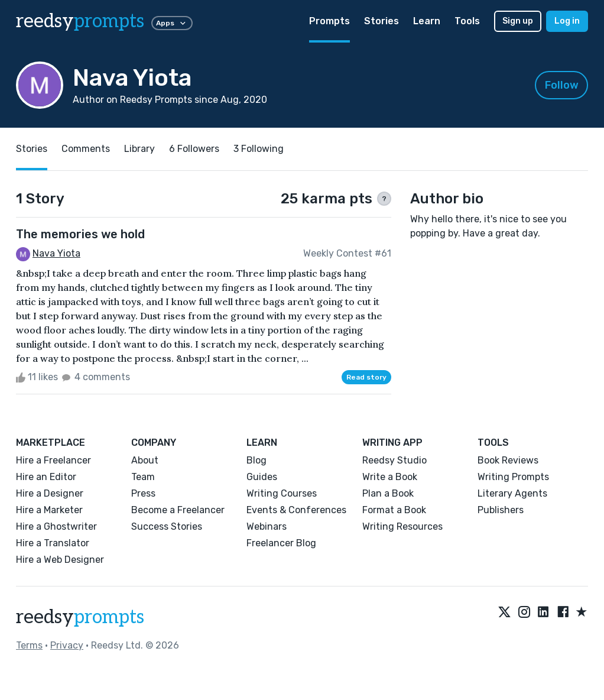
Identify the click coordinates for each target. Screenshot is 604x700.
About (145, 460)
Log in (567, 21)
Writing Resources (402, 526)
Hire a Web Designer (60, 560)
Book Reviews (508, 460)
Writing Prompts (513, 477)
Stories (381, 21)
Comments (86, 149)
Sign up (518, 21)
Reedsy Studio (394, 460)
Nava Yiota (56, 253)
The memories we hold (80, 234)
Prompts (329, 21)
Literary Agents (512, 493)
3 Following (259, 149)
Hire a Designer (50, 493)
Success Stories (167, 526)
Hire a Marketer (49, 510)
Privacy (67, 645)
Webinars (267, 526)
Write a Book (390, 477)
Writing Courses (282, 493)
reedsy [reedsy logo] (80, 21)
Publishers (501, 510)
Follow (562, 85)
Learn (427, 21)
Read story (366, 377)
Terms (29, 645)
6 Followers (194, 149)
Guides (262, 477)
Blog (256, 460)
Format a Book (394, 510)
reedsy (80, 617)
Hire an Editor (46, 477)
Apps (172, 23)
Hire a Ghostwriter (56, 526)
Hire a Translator (53, 543)
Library (139, 149)
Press (143, 493)
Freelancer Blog (281, 543)
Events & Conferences (296, 510)
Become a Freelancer (178, 510)
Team (143, 477)
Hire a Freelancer (53, 460)
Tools (467, 21)
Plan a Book (388, 493)
